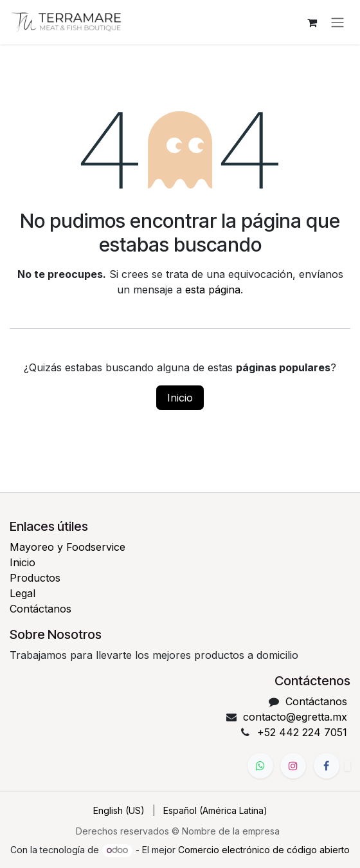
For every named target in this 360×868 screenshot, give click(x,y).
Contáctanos (40, 609)
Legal (22, 593)
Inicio (180, 398)
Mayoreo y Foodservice (67, 547)
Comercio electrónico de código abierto (264, 850)
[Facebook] (327, 766)
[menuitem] (119, 810)
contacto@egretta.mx (295, 717)
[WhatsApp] (260, 766)
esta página (213, 290)
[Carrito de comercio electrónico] (312, 23)
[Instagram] (293, 766)
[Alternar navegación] (337, 23)
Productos (35, 578)
